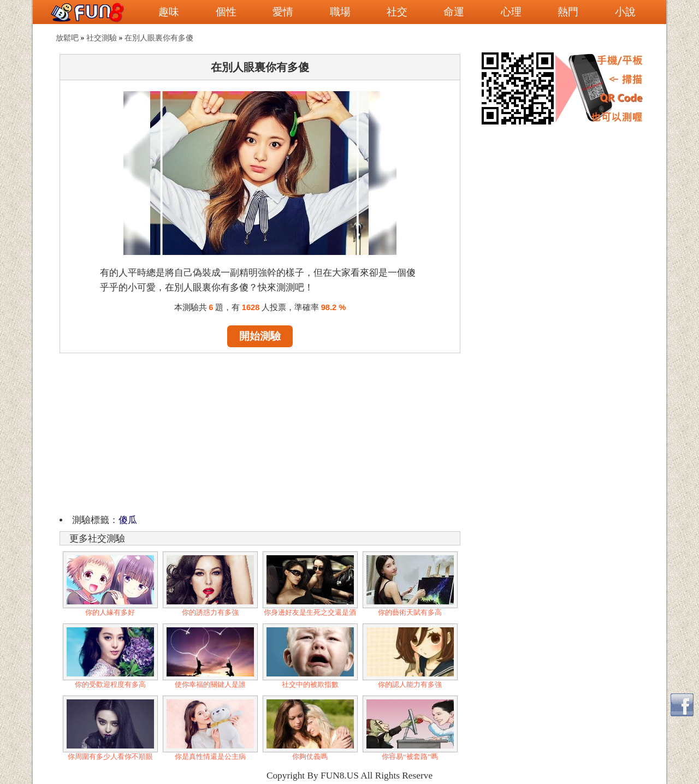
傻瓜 (128, 520)
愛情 (283, 12)
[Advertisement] (260, 432)
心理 (511, 12)
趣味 (169, 12)
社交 (397, 12)
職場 (340, 12)
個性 (226, 12)
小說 (625, 12)
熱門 (568, 12)
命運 (454, 12)
